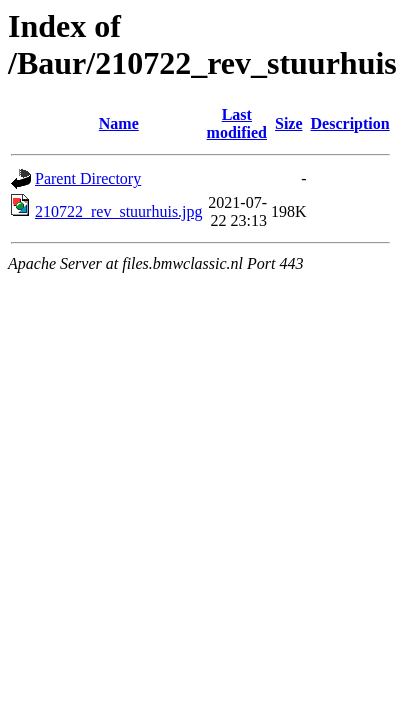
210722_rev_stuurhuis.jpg (119, 211)
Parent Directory (88, 178)
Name (119, 123)
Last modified (237, 123)
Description (350, 123)
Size (289, 123)
